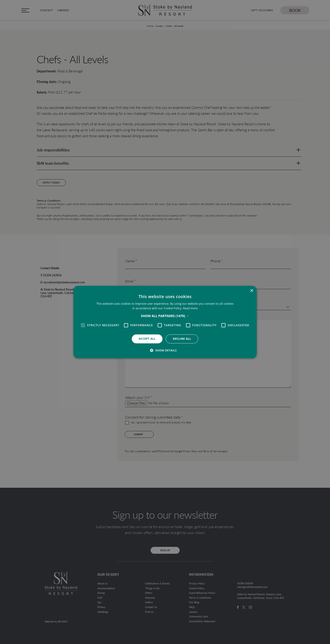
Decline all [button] (182, 339)
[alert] (165, 322)
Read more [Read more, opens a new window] (190, 308)
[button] (165, 316)
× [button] (252, 291)
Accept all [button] (147, 339)
